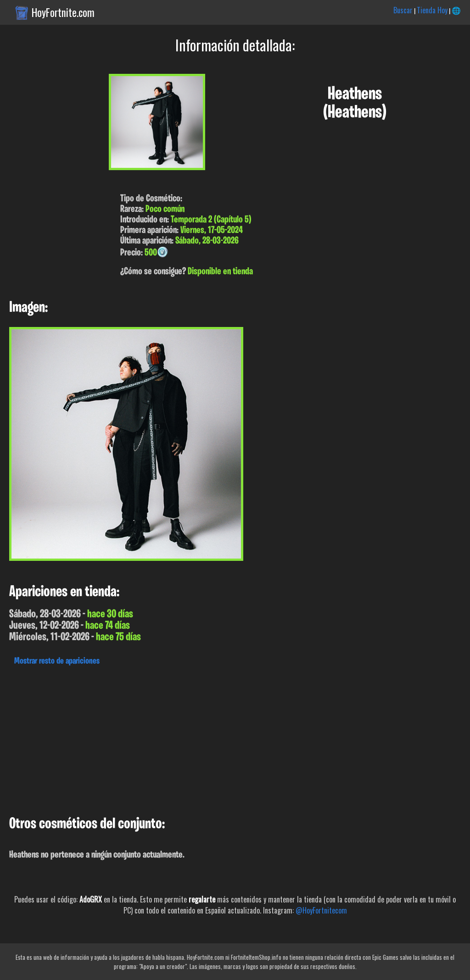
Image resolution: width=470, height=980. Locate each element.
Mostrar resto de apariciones (57, 661)
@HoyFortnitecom (321, 910)
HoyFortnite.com (63, 12)
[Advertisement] (235, 738)
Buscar (403, 10)
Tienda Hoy (432, 10)
